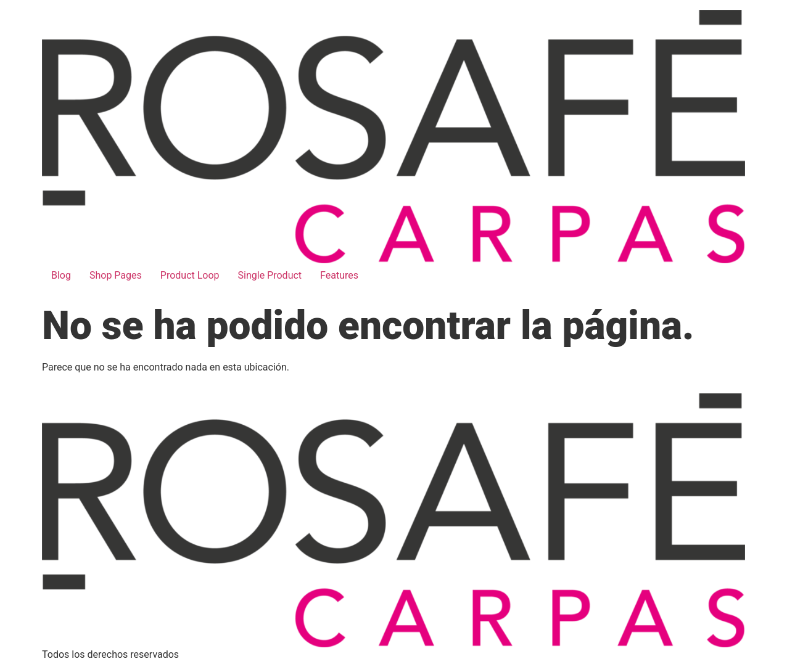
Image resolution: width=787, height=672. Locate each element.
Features (339, 275)
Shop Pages (116, 275)
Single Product (270, 275)
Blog (61, 275)
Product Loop (190, 275)
